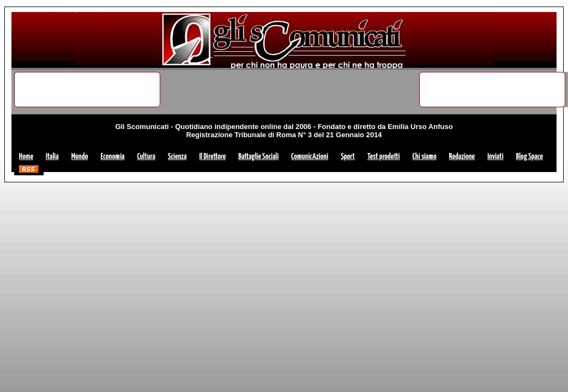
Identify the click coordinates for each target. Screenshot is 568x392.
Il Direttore (212, 157)
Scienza (177, 157)
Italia (52, 157)
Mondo (80, 157)
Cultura (146, 157)
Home (26, 157)
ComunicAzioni (310, 157)
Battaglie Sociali (258, 157)
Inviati (495, 157)
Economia (113, 157)
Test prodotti (384, 157)
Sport (348, 157)
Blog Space (530, 157)
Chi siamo (424, 157)
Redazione (462, 157)
